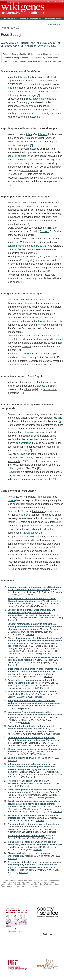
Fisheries (41, 497)
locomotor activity (30, 170)
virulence (27, 346)
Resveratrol (14, 472)
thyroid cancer (30, 533)
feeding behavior (46, 178)
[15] (50, 365)
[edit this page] (55, 25)
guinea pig (29, 389)
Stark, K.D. (11, 46)
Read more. (57, 61)
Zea (22, 260)
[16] (22, 393)
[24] (53, 547)
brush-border (50, 389)
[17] (56, 436)
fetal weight (45, 113)
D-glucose (40, 386)
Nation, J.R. (50, 43)
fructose (31, 432)
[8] (29, 224)
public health (25, 314)
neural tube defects (48, 81)
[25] (55, 569)
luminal (59, 339)
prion (15, 547)
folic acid (23, 77)
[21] (46, 508)
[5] (31, 145)
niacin (11, 88)
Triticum (20, 257)
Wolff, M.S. (7, 43)
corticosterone (23, 443)
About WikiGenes (46, 884)
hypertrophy (30, 106)
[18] (30, 450)
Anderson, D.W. (34, 46)
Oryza (48, 257)
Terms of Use (33, 886)
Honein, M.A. (29, 43)
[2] (38, 95)
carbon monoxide (42, 99)
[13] (20, 332)
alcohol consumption (18, 145)
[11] (23, 282)
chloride (22, 156)
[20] (54, 479)
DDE (20, 221)
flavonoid (43, 321)
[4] (42, 117)
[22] (59, 522)
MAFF (12, 500)
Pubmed (29, 595)
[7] (9, 185)
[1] (60, 81)
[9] (35, 253)
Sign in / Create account (55, 1)
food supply (44, 88)
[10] (49, 271)
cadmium (12, 156)
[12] (53, 314)
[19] (39, 468)
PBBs (39, 246)
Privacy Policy (20, 886)
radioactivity (17, 508)
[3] (48, 106)
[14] (19, 350)
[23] (41, 533)
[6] (41, 170)
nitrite (28, 99)
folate (29, 134)
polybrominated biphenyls (21, 246)
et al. (17, 43)
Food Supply (34, 71)
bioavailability (15, 365)
